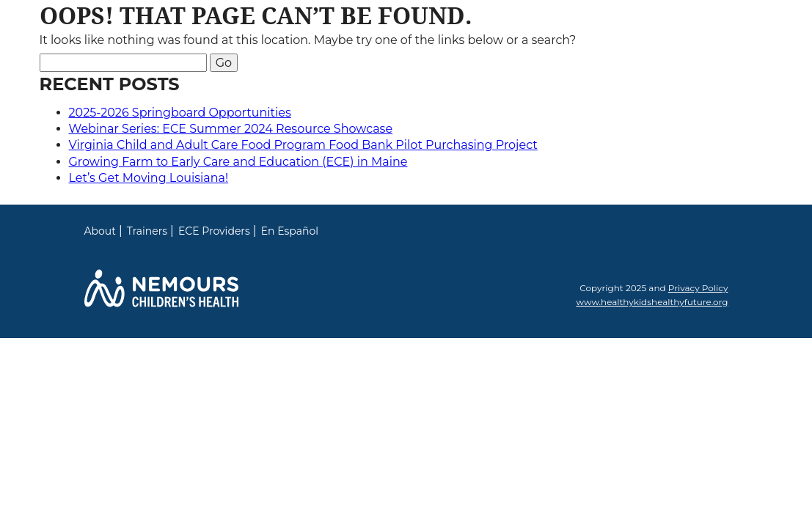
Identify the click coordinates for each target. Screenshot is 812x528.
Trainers (147, 231)
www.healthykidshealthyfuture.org (652, 302)
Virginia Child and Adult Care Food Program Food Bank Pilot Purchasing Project (303, 145)
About (100, 231)
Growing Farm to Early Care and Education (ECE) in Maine (238, 162)
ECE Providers (214, 231)
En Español (290, 231)
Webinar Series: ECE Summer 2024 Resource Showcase (231, 129)
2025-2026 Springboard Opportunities (180, 113)
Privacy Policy (698, 288)
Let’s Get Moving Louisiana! (149, 178)
